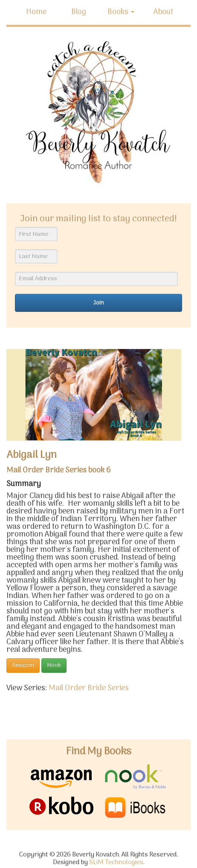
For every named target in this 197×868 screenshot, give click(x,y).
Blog (79, 12)
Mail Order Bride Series (89, 688)
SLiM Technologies (116, 863)
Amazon (23, 665)
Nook (54, 665)
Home (36, 12)
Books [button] (121, 12)
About (163, 12)
